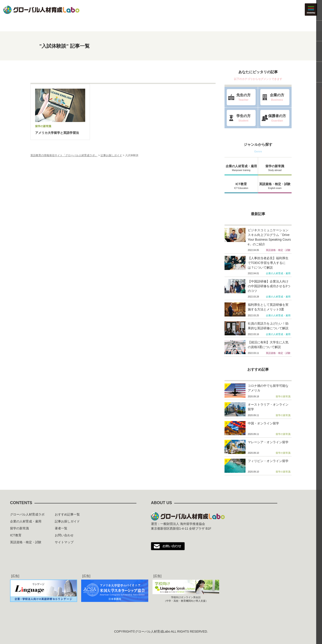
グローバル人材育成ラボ (27, 514)
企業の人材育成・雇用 (241, 168)
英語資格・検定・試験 (275, 186)
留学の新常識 (275, 168)
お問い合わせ (64, 535)
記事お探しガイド (111, 155)
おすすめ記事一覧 (67, 514)
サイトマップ (64, 542)
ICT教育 (241, 186)
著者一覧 (61, 528)
